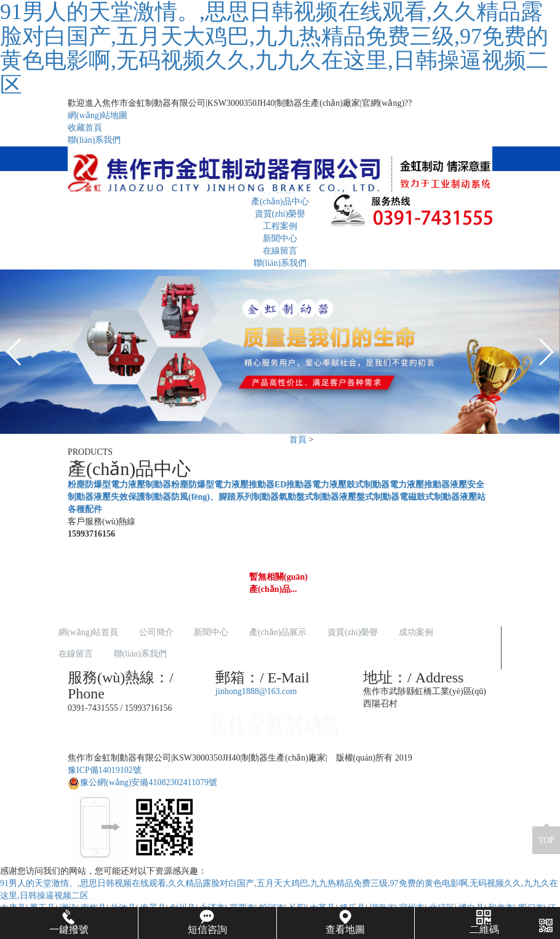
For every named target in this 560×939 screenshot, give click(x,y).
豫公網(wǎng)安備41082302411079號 (142, 782)
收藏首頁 (85, 128)
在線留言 (280, 251)
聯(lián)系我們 (94, 140)
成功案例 (416, 632)
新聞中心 (280, 238)
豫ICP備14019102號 (105, 770)
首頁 (298, 440)
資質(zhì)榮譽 (353, 632)
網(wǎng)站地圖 (98, 115)
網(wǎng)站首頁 (88, 632)
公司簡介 (156, 632)
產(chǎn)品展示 (278, 632)
